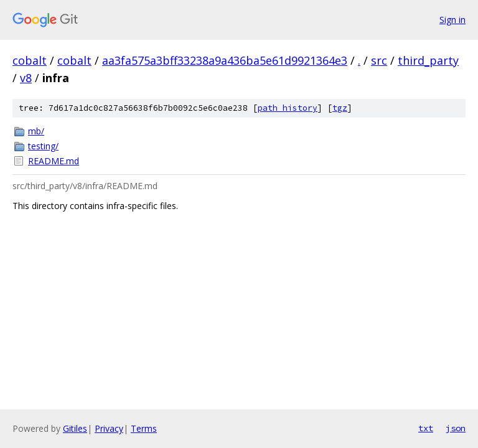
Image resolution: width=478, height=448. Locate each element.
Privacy (109, 428)
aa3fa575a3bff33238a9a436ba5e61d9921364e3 (225, 60)
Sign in (452, 20)
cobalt (30, 60)
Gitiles (75, 428)
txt (426, 428)
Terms (144, 428)
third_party (428, 60)
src (379, 60)
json (456, 428)
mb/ (36, 131)
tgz (340, 108)
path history (288, 108)
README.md (54, 161)
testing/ (43, 146)
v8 (26, 78)
